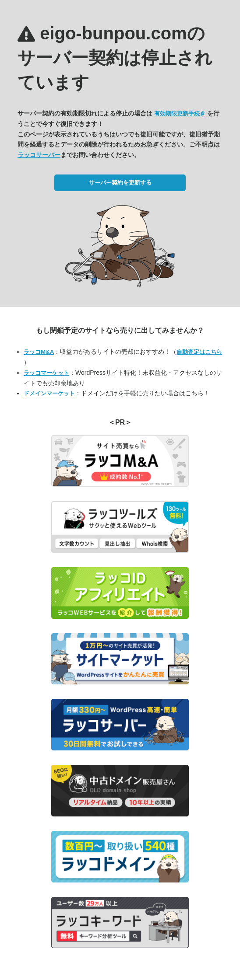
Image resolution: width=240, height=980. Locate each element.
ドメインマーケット (49, 393)
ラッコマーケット (46, 373)
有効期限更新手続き (180, 113)
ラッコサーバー (39, 155)
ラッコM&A (39, 352)
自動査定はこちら (199, 352)
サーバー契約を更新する (120, 183)
